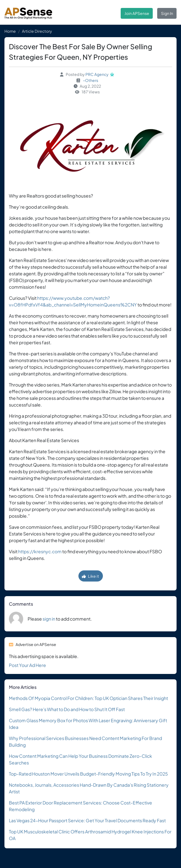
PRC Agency (97, 74)
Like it (90, 576)
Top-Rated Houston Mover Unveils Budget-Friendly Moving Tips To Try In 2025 (88, 774)
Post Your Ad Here (27, 665)
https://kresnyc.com (40, 551)
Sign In (167, 13)
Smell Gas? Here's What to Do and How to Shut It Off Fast (67, 709)
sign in (49, 619)
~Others (90, 80)
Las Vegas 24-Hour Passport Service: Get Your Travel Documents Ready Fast (87, 820)
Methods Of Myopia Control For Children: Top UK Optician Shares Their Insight (88, 698)
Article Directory (37, 31)
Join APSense (137, 13)
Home (10, 31)
